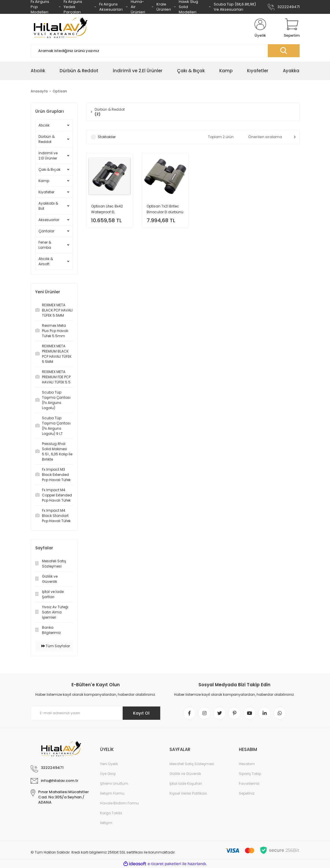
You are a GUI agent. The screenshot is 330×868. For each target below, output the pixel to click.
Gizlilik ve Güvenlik (185, 774)
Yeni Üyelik (109, 764)
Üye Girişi (108, 774)
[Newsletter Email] (96, 713)
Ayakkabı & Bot (48, 206)
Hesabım (247, 764)
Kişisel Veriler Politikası (188, 793)
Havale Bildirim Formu (119, 803)
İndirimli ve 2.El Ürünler (48, 156)
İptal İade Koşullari (186, 783)
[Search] (165, 51)
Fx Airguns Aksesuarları (111, 7)
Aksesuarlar (49, 220)
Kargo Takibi (111, 813)
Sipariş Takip (250, 774)
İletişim (106, 823)
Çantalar (46, 231)
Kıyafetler (46, 192)
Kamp (44, 181)
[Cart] (292, 28)
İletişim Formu (112, 793)
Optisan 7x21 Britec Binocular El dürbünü (165, 209)
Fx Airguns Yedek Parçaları (73, 7)
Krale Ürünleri (164, 7)
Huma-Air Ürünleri (138, 7)
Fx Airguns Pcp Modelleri (40, 7)
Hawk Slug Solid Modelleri (188, 7)
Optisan (60, 91)
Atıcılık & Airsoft (46, 261)
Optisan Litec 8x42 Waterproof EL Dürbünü (107, 209)
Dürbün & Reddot (47, 139)
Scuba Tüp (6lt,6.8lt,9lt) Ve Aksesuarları (235, 7)
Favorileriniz (249, 783)
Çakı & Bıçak (49, 169)
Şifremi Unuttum (114, 783)
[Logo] (60, 28)
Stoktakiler (107, 137)
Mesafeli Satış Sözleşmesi (192, 764)
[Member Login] (260, 28)
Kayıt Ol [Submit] (141, 713)
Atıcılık (44, 125)
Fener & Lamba (45, 245)
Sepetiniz (247, 793)
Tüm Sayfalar (56, 646)
